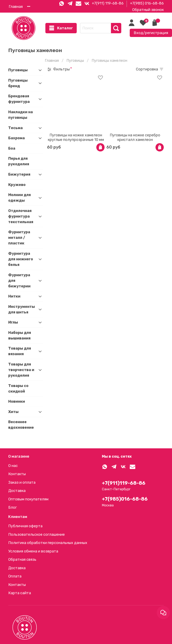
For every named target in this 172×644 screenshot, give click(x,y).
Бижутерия (19, 174)
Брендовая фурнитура (19, 99)
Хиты (13, 412)
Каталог (61, 28)
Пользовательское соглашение (37, 534)
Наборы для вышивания (20, 335)
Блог (12, 507)
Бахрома (16, 138)
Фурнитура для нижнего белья (21, 259)
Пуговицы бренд (18, 83)
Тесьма (15, 128)
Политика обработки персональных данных (48, 543)
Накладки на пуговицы (21, 115)
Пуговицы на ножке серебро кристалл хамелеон (135, 137)
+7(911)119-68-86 (124, 483)
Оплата (15, 576)
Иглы (13, 322)
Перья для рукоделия (19, 161)
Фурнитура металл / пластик (19, 238)
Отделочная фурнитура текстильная (21, 216)
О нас (13, 466)
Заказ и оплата (22, 482)
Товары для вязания (20, 351)
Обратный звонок (148, 10)
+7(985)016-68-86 (125, 499)
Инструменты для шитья (22, 309)
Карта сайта (20, 593)
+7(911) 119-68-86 (108, 3)
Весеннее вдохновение (21, 425)
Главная (16, 7)
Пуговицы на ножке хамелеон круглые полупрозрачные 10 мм (76, 137)
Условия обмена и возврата (33, 551)
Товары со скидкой (18, 389)
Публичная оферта (25, 526)
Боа (12, 148)
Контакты (17, 474)
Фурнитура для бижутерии (19, 281)
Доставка (17, 491)
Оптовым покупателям (28, 499)
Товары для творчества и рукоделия (21, 370)
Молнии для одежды (19, 198)
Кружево (17, 185)
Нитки (14, 296)
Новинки (17, 401)
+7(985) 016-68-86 (147, 3)
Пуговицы (75, 61)
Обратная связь (22, 559)
